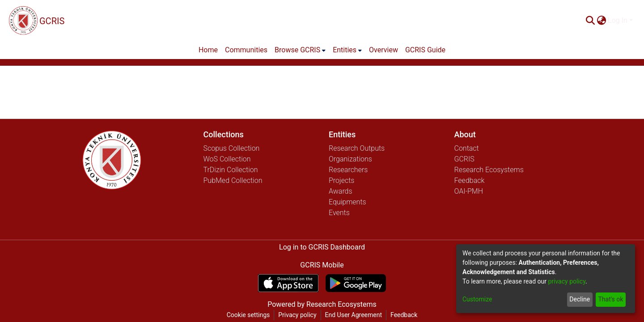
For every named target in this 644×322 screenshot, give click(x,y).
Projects (341, 180)
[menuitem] (601, 21)
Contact (467, 148)
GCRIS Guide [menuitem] (425, 50)
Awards (341, 191)
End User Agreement (354, 315)
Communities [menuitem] (246, 50)
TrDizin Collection (231, 170)
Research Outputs (357, 148)
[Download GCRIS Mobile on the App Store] (288, 283)
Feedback (470, 180)
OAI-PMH (469, 191)
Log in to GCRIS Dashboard (322, 247)
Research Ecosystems (489, 170)
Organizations (350, 159)
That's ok (610, 299)
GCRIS (464, 159)
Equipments (347, 202)
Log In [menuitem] (618, 20)
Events (339, 213)
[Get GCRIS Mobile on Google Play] (356, 283)
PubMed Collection (233, 180)
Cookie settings (248, 315)
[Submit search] (590, 21)
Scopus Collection (232, 148)
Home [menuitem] (208, 50)
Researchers (348, 170)
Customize (477, 299)
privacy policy (567, 281)
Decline (580, 299)
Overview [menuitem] (383, 50)
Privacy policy (297, 315)
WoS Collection (227, 159)
